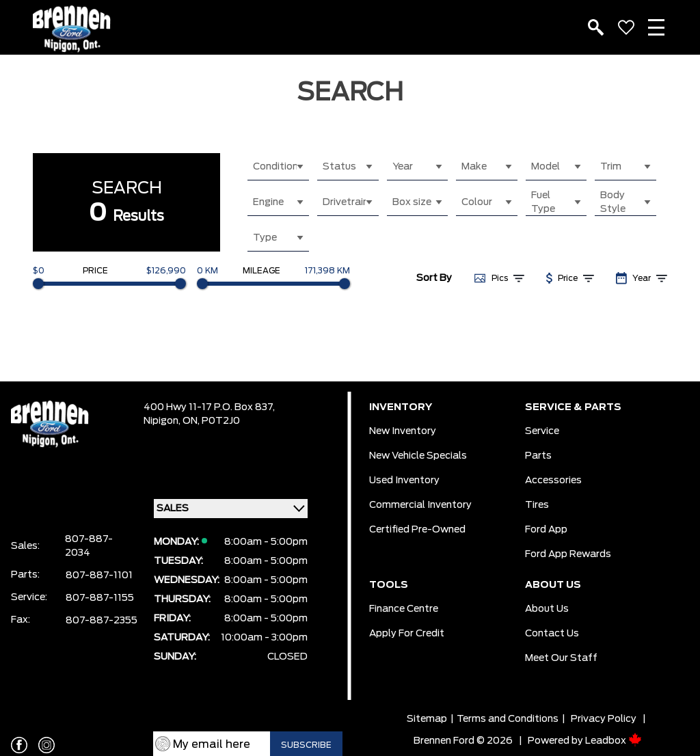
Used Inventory (404, 481)
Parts (538, 456)
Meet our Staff (561, 658)
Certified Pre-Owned (417, 530)
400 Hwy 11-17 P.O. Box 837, (209, 407)
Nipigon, (163, 421)
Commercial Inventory (420, 505)
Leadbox (614, 741)
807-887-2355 (102, 621)
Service (542, 431)
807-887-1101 (99, 576)
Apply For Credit (407, 634)
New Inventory (403, 431)
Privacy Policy (604, 719)
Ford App (546, 530)
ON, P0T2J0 (211, 421)
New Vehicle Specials (418, 456)
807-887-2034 (89, 546)
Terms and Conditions (508, 719)
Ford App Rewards (568, 554)
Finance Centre (404, 609)
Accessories (553, 481)
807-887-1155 (100, 598)
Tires (537, 505)
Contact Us (552, 634)
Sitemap (427, 719)
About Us (547, 609)
